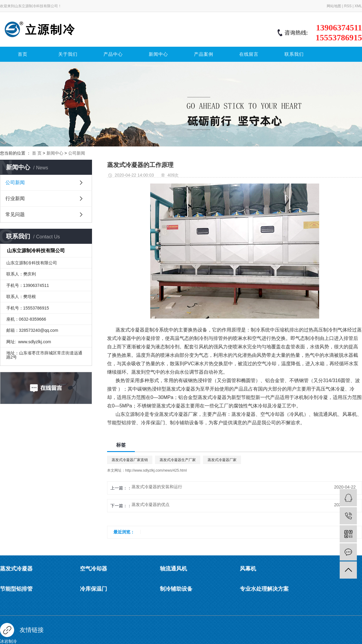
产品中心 (113, 54)
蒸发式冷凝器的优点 (151, 504)
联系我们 (294, 54)
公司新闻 (77, 153)
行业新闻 (15, 198)
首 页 (37, 153)
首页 (23, 54)
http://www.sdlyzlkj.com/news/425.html (156, 470)
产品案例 (204, 54)
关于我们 (68, 54)
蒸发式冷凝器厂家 (222, 460)
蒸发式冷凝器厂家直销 (130, 460)
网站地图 (334, 6)
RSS (348, 6)
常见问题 (15, 214)
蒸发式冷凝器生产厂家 (178, 460)
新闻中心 (158, 54)
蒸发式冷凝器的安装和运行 (157, 487)
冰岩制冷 (8, 641)
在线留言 (249, 54)
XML (358, 6)
